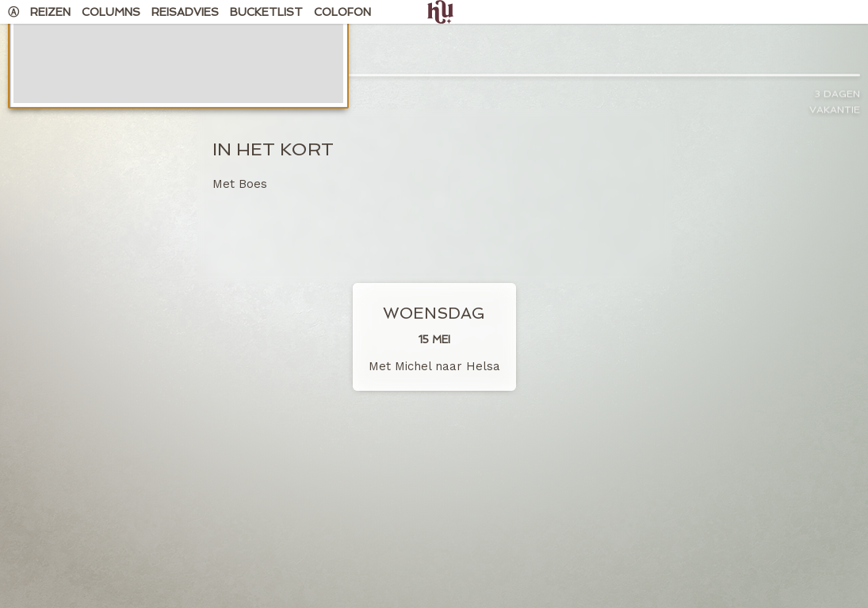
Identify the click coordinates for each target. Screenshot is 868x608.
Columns (111, 12)
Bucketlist (266, 12)
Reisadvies (185, 12)
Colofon (342, 12)
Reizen (50, 12)
